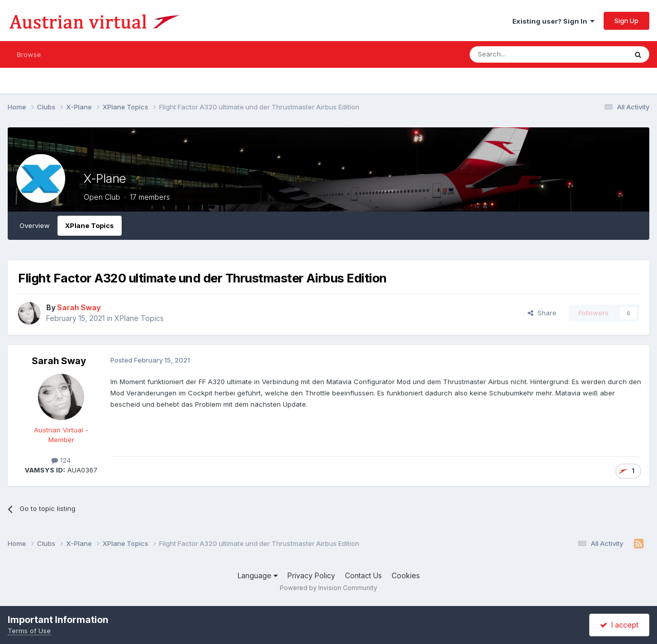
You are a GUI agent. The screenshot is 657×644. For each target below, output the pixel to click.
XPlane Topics (90, 225)
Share (542, 313)
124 (61, 460)
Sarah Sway (59, 361)
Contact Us (363, 575)
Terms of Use (29, 631)
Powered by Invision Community (328, 588)
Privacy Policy (311, 575)
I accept (619, 625)
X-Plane (105, 178)
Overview (35, 225)
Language (258, 575)
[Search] (522, 54)
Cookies (406, 575)
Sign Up (626, 21)
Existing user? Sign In (553, 21)
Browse (29, 54)
